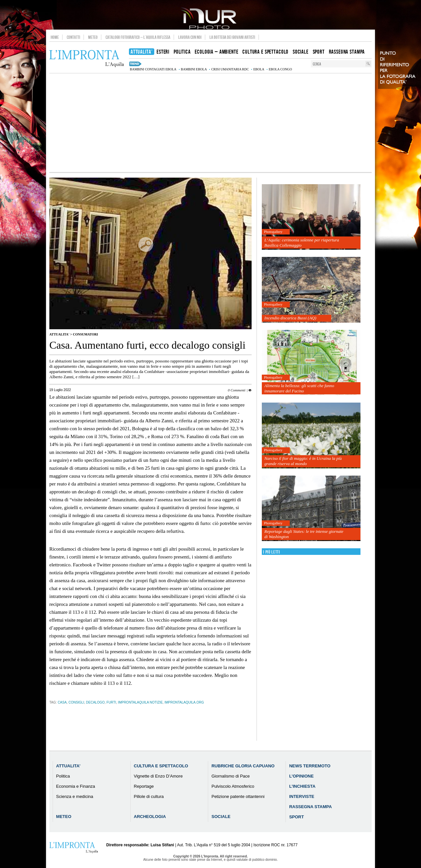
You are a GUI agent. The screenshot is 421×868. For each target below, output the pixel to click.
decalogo (96, 702)
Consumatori (85, 334)
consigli (76, 702)
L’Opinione (301, 776)
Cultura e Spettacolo (161, 766)
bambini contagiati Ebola (153, 69)
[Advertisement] (210, 123)
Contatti (74, 37)
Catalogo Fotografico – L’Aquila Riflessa (138, 37)
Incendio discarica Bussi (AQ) (290, 318)
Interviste (302, 796)
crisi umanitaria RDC (230, 69)
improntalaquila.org (184, 702)
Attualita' (59, 334)
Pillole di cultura (149, 796)
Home (55, 37)
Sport (297, 817)
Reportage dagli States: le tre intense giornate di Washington (304, 534)
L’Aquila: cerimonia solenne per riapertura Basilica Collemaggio (302, 243)
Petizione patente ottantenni (238, 796)
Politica (63, 776)
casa (62, 702)
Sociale (221, 817)
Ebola (259, 69)
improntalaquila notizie (140, 702)
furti (111, 702)
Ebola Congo (280, 69)
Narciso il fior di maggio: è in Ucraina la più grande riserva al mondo (303, 461)
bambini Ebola (194, 69)
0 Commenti (237, 390)
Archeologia (150, 817)
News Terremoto (310, 766)
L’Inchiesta (302, 786)
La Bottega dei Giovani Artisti (232, 37)
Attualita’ (68, 766)
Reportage (144, 786)
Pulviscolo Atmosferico (233, 786)
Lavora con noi (190, 37)
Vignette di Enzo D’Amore (158, 776)
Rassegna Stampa (310, 807)
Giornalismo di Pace (231, 776)
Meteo (93, 37)
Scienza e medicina (75, 796)
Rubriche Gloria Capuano (243, 766)
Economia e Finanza (76, 786)
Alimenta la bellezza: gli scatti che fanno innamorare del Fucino (299, 388)
